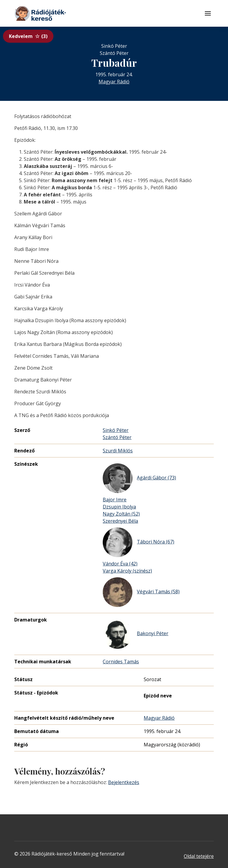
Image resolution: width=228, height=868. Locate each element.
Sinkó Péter (116, 430)
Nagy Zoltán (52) (121, 514)
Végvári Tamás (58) (141, 592)
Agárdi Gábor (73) (139, 478)
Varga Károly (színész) (127, 571)
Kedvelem (28, 36)
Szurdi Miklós (118, 451)
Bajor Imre (115, 500)
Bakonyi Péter (136, 634)
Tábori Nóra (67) (138, 542)
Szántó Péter (117, 437)
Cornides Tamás (121, 662)
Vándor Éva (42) (120, 564)
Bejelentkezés (124, 782)
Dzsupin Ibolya (119, 507)
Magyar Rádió (114, 82)
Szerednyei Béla (120, 521)
